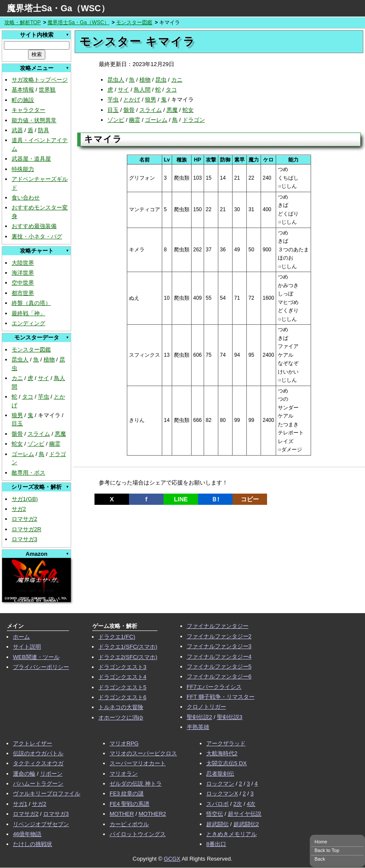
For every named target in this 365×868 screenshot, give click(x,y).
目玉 (17, 423)
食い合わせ (26, 198)
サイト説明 (27, 647)
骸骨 (17, 434)
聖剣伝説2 (200, 717)
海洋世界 (23, 273)
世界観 (47, 90)
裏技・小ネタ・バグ (37, 236)
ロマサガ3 (24, 539)
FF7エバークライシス (214, 687)
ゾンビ (36, 444)
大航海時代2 (222, 753)
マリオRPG (124, 743)
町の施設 (23, 100)
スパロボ (217, 804)
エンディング (28, 323)
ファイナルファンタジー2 (219, 636)
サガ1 (20, 804)
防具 (44, 130)
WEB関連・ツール (36, 657)
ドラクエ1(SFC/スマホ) (128, 647)
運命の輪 (24, 774)
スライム (39, 434)
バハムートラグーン (38, 784)
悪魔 (60, 434)
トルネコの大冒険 (121, 707)
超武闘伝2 (246, 824)
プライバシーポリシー (41, 667)
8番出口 (216, 844)
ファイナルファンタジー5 (219, 667)
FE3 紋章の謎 (127, 794)
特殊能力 (23, 169)
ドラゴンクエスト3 (122, 667)
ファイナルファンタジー (218, 626)
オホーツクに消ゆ (121, 718)
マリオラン (124, 774)
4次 (251, 804)
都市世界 (23, 293)
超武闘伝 (217, 824)
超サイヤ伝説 (245, 814)
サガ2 (19, 509)
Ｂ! (216, 499)
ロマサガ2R (27, 529)
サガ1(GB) (25, 499)
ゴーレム (23, 454)
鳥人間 (142, 90)
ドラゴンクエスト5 (122, 687)
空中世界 (23, 283)
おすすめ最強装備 (34, 226)
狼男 (17, 415)
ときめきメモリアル (231, 834)
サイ (44, 378)
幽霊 (55, 444)
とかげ (132, 100)
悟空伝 (215, 814)
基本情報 (23, 90)
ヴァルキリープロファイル (47, 794)
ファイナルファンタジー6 (219, 676)
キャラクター (28, 110)
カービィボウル (129, 824)
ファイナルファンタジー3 (219, 646)
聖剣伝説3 (230, 717)
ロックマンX (222, 794)
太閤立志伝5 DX (227, 763)
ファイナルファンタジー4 (219, 657)
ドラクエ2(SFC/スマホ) (128, 657)
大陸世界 (23, 263)
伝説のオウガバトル (38, 753)
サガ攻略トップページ (40, 80)
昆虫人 (20, 360)
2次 (238, 804)
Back (320, 859)
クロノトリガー (206, 707)
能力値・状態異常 (34, 120)
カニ (17, 378)
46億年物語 (27, 834)
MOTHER (122, 814)
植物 (49, 360)
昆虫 (161, 80)
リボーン (51, 774)
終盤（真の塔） (31, 303)
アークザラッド (226, 743)
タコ (28, 397)
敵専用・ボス (28, 473)
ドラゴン (194, 120)
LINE (181, 499)
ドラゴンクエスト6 (122, 697)
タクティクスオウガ (38, 763)
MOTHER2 (152, 814)
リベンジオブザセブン (41, 824)
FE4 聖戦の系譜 (129, 804)
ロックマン (220, 784)
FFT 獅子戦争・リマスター (221, 697)
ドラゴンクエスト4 (122, 677)
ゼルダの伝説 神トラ (136, 784)
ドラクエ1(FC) (117, 637)
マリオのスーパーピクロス (143, 753)
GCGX (172, 859)
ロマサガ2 (24, 519)
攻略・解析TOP (22, 22)
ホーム (21, 637)
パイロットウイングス (138, 834)
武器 (17, 130)
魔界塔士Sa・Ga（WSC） (58, 8)
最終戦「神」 (28, 313)
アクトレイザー (33, 743)
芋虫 (44, 397)
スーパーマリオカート (138, 763)
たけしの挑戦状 (33, 844)
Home (321, 842)
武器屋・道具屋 (31, 159)
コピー (250, 499)
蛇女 (17, 444)
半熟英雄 (198, 727)
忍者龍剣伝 (220, 774)
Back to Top (327, 850)
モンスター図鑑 (134, 22)
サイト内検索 (37, 35)
